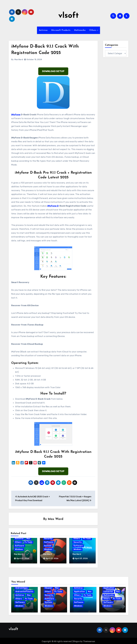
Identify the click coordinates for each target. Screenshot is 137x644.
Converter (108, 591)
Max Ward (19, 60)
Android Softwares (24, 591)
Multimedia (80, 30)
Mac (28, 539)
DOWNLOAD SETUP (53, 71)
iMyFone (16, 115)
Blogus (76, 640)
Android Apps (22, 587)
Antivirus (43, 30)
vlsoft (68, 16)
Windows (19, 549)
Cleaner (48, 587)
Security (48, 539)
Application (79, 591)
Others (93, 30)
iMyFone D (53, 206)
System (48, 546)
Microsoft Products (61, 30)
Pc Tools (28, 542)
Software (20, 546)
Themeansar (89, 640)
